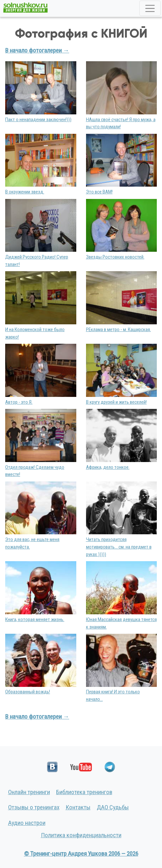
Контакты (78, 807)
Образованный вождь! (28, 692)
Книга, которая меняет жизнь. (35, 619)
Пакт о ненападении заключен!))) (38, 120)
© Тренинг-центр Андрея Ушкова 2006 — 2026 (81, 854)
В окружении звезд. (25, 192)
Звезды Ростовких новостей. (115, 257)
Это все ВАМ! (99, 192)
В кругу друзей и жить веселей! (116, 402)
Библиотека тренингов (84, 792)
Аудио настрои (27, 823)
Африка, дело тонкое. (108, 467)
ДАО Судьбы (113, 807)
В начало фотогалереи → (37, 50)
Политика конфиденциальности (81, 835)
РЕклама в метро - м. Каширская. (118, 330)
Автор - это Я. (19, 402)
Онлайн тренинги (29, 792)
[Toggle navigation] (150, 8)
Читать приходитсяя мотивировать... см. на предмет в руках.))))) (119, 547)
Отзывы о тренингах (34, 807)
